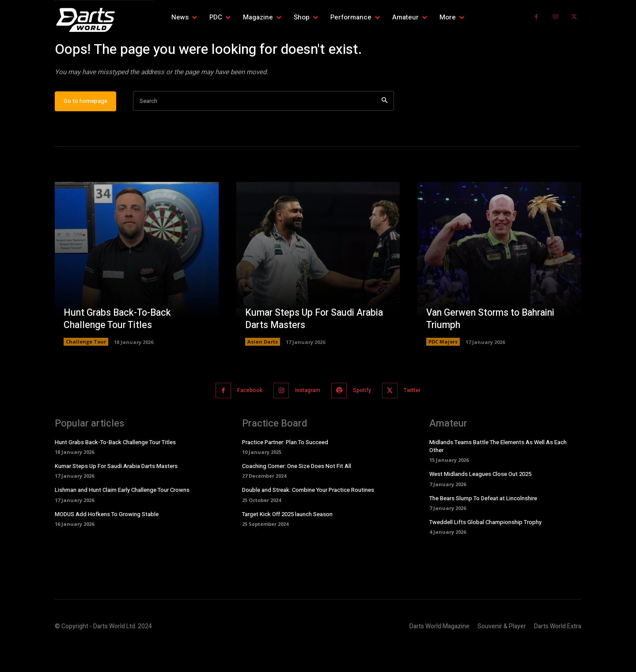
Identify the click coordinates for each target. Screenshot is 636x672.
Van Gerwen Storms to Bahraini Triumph (494, 346)
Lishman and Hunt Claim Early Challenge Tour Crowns (122, 517)
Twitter (418, 417)
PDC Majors (443, 369)
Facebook (244, 417)
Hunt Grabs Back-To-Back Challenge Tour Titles (119, 346)
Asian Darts (263, 369)
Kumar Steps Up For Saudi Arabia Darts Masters (317, 346)
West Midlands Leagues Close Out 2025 (480, 501)
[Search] (384, 129)
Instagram (306, 417)
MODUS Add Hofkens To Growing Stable (107, 541)
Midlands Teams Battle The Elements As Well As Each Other (498, 473)
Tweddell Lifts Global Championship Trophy (485, 549)
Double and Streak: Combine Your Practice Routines (308, 517)
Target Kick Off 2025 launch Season (287, 541)
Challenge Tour (86, 369)
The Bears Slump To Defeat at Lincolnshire (483, 525)
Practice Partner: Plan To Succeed (285, 469)
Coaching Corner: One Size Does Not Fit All (297, 493)
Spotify (364, 417)
